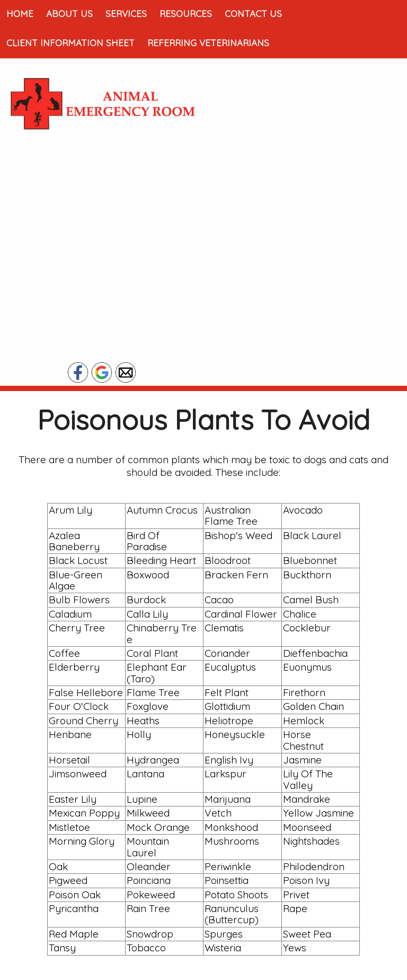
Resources (186, 14)
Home (20, 14)
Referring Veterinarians (208, 43)
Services (126, 14)
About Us (69, 14)
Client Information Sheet (70, 43)
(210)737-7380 (102, 339)
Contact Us (253, 14)
